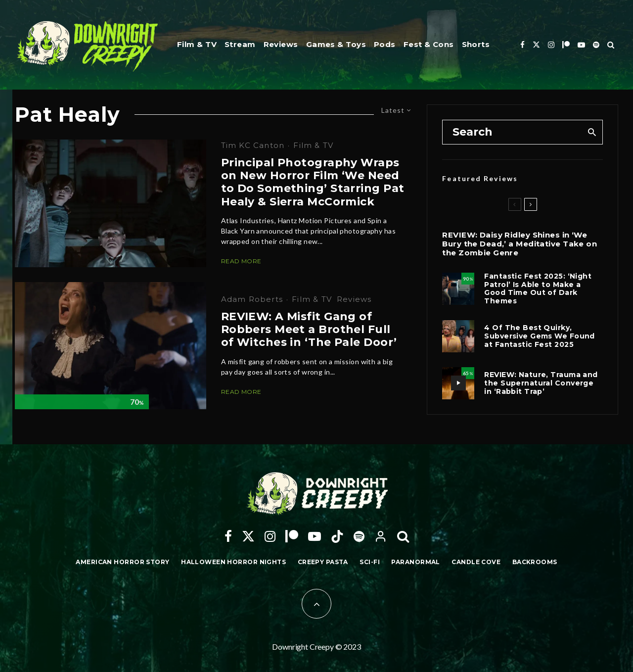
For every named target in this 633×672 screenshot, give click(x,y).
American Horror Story (122, 562)
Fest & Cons (429, 44)
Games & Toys (336, 44)
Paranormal (415, 562)
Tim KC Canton (253, 145)
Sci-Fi (370, 562)
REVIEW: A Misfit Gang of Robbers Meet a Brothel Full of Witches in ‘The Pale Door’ (309, 330)
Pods (385, 44)
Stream (240, 44)
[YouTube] (581, 45)
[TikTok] (337, 536)
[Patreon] (566, 45)
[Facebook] (522, 45)
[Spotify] (596, 45)
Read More (241, 261)
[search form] (512, 132)
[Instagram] (551, 45)
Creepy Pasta (323, 562)
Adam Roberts (252, 299)
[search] (592, 132)
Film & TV (197, 44)
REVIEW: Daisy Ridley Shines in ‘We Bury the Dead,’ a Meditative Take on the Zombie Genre (520, 244)
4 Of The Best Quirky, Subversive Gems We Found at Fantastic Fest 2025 (540, 336)
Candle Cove (476, 562)
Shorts (476, 44)
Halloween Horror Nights (233, 562)
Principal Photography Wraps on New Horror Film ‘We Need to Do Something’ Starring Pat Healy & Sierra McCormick (313, 182)
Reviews (281, 44)
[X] (536, 45)
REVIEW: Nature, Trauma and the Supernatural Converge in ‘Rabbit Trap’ (541, 383)
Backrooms (535, 562)
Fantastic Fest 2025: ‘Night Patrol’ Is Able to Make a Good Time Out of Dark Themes (538, 289)
